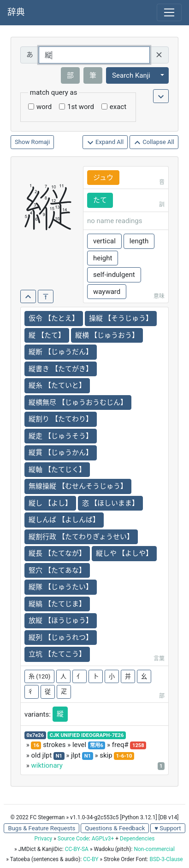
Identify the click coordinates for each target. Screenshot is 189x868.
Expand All (105, 142)
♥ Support (168, 828)
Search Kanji (131, 75)
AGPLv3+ (103, 839)
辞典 (16, 12)
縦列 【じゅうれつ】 (61, 638)
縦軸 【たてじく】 (57, 470)
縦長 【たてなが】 (57, 553)
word (44, 107)
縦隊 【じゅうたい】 (61, 587)
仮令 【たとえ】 (54, 318)
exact (118, 107)
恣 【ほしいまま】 (111, 503)
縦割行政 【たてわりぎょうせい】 (81, 537)
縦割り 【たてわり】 (61, 419)
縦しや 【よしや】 (124, 553)
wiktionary (47, 765)
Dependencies (137, 839)
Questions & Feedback (115, 828)
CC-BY (91, 859)
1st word (81, 107)
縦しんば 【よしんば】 (64, 520)
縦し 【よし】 (50, 503)
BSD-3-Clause (166, 859)
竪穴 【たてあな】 (57, 570)
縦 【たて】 (47, 335)
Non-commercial (154, 849)
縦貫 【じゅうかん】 (61, 453)
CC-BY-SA (77, 849)
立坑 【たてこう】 (57, 654)
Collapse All (154, 142)
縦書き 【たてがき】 (61, 369)
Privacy (43, 839)
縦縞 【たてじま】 (57, 604)
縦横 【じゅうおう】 (107, 335)
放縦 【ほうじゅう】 (61, 621)
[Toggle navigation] (169, 12)
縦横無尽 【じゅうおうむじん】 (78, 402)
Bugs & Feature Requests (41, 828)
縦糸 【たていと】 (57, 385)
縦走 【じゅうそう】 (61, 436)
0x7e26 (35, 735)
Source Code (73, 839)
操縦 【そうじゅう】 (121, 318)
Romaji (41, 142)
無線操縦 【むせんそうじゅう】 (78, 486)
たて (100, 200)
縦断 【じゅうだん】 (61, 352)
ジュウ (103, 178)
